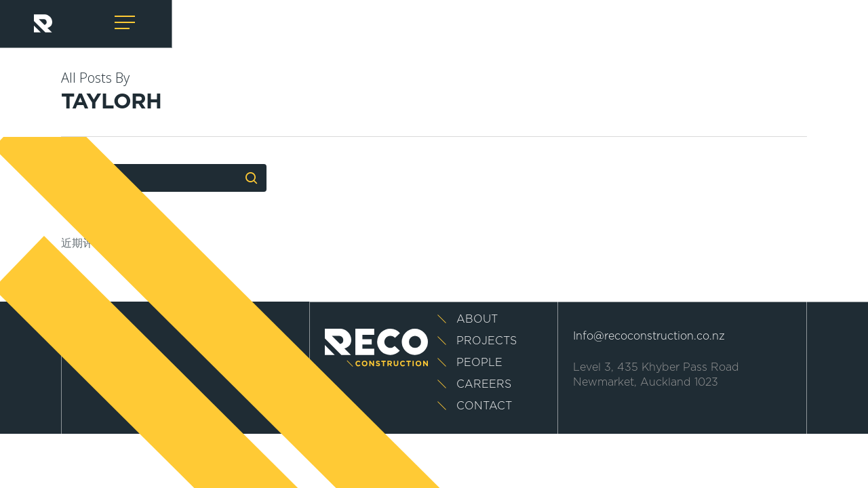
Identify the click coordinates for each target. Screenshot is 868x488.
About (477, 319)
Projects (487, 341)
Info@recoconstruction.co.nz (649, 336)
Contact (484, 406)
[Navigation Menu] (126, 23)
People (479, 363)
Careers (484, 384)
